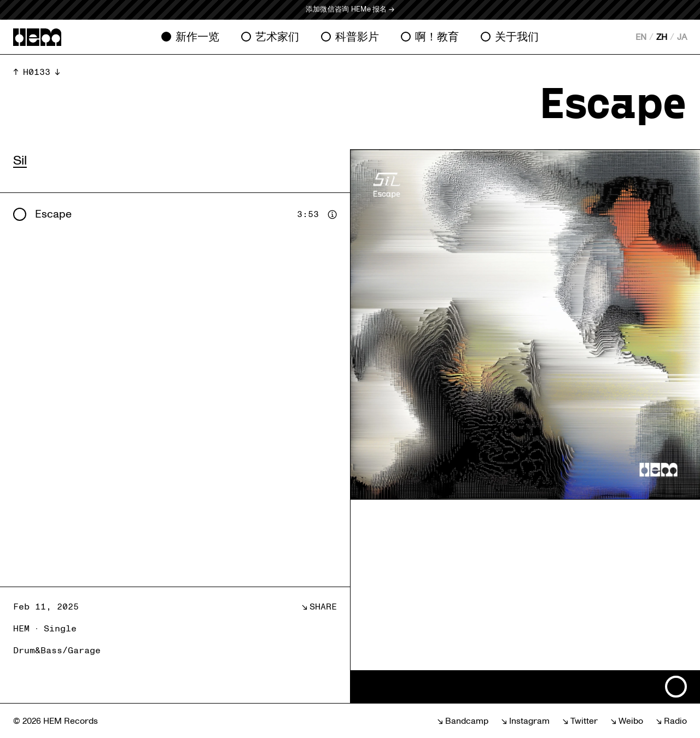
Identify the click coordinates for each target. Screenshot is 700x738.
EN (641, 37)
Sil (20, 160)
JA (682, 37)
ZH (662, 37)
